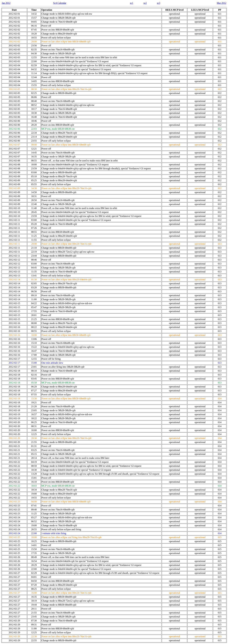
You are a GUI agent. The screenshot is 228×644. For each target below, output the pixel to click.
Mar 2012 (222, 3)
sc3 (158, 3)
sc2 (145, 3)
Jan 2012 (6, 3)
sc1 (132, 3)
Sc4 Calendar (60, 3)
